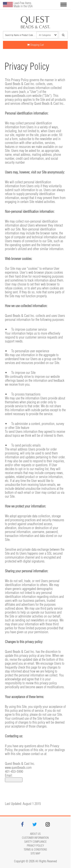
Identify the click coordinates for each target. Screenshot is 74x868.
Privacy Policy (35, 846)
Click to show (14, 780)
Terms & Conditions (35, 850)
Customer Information (35, 838)
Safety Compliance (35, 842)
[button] (64, 5)
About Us (35, 834)
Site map (35, 853)
